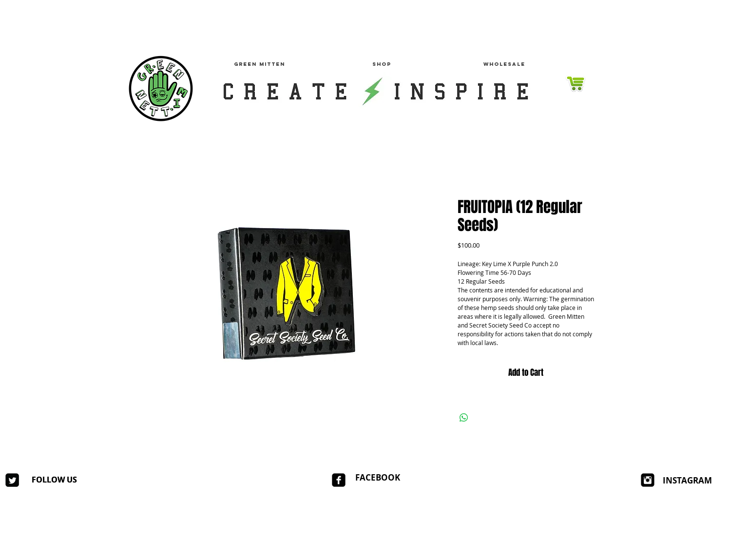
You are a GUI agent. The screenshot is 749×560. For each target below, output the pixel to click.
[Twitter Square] (12, 480)
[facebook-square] (339, 480)
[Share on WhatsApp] (464, 418)
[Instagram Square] (648, 480)
